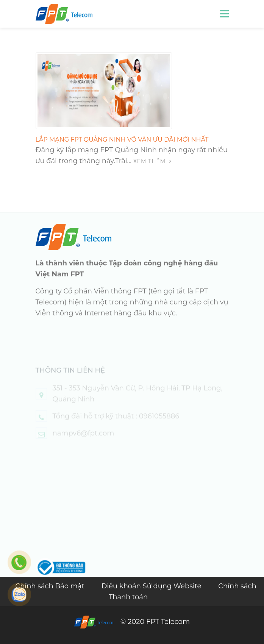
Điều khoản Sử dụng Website (152, 586)
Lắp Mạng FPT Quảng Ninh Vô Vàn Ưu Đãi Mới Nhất (122, 140)
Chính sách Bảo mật (51, 586)
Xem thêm (152, 161)
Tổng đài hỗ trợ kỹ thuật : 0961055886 (116, 423)
